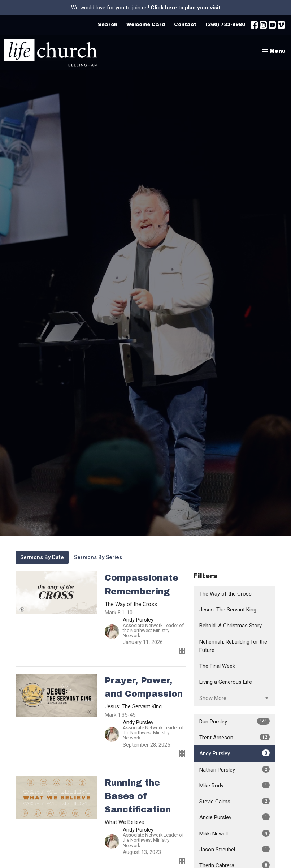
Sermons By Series (98, 557)
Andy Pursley (234, 753)
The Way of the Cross (225, 594)
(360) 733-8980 (225, 25)
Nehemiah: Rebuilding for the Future (233, 646)
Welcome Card (146, 25)
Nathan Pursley (234, 769)
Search (108, 25)
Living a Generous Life (226, 682)
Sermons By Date (42, 557)
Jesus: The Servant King (228, 610)
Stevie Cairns (234, 801)
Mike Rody (234, 785)
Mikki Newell (234, 833)
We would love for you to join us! (146, 8)
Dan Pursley (234, 721)
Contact (185, 25)
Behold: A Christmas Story (231, 626)
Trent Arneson (234, 737)
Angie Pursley (234, 817)
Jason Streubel (234, 849)
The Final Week (217, 666)
